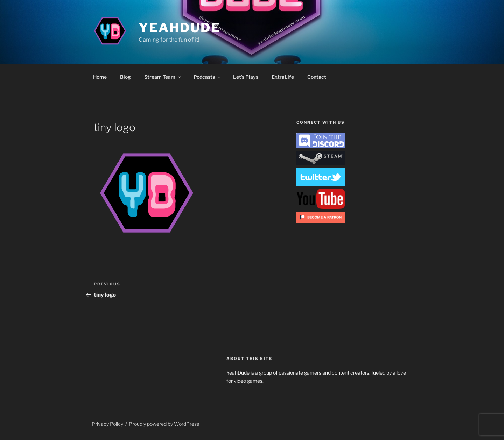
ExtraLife (283, 77)
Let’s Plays (246, 77)
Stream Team (163, 77)
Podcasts (208, 77)
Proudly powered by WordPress (164, 424)
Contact (317, 77)
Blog (125, 77)
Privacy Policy (107, 424)
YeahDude (179, 28)
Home (100, 77)
